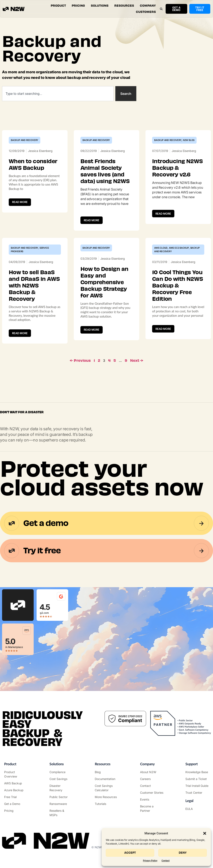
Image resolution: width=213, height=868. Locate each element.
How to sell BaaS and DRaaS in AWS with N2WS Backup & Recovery (34, 286)
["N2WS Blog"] (106, 772)
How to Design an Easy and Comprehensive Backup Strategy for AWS (104, 282)
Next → (137, 361)
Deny (183, 853)
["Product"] (16, 774)
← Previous (80, 361)
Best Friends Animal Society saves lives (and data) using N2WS (105, 171)
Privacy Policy (150, 861)
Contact (166, 861)
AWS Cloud (161, 248)
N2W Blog (189, 140)
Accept (130, 853)
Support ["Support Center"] (191, 764)
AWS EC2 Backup (179, 248)
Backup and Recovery (25, 140)
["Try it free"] (16, 797)
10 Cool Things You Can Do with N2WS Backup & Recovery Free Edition (177, 286)
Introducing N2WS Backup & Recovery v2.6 (177, 168)
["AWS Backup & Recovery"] (16, 783)
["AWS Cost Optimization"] (61, 779)
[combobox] (58, 94)
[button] (205, 833)
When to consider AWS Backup (33, 165)
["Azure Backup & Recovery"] (16, 790)
